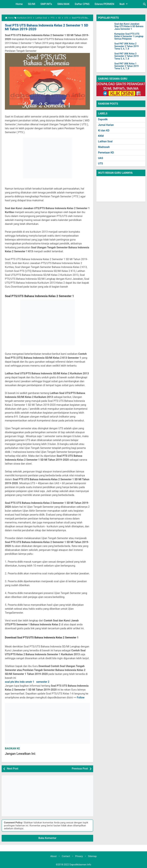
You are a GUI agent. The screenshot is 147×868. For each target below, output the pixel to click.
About (53, 856)
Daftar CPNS (82, 4)
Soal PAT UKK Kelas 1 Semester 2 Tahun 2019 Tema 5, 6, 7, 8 (126, 66)
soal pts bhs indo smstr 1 (20, 682)
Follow (81, 697)
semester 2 (43, 682)
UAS (101, 158)
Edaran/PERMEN (104, 4)
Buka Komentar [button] (47, 838)
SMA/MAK (63, 4)
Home (19, 4)
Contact (66, 856)
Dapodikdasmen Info (80, 864)
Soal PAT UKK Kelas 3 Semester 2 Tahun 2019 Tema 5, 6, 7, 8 (126, 56)
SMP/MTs (46, 4)
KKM (101, 136)
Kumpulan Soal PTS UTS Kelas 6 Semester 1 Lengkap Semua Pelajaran (129, 36)
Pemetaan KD (106, 153)
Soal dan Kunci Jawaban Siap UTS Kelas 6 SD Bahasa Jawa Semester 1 (129, 26)
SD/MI (32, 4)
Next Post (13, 768)
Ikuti (124, 4)
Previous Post (80, 768)
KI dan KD (104, 130)
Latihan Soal (105, 141)
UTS (101, 163)
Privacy (79, 856)
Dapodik (103, 119)
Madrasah (104, 147)
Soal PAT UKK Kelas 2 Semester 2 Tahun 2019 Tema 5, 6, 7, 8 (126, 46)
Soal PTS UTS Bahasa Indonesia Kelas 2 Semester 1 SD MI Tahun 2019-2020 (46, 27)
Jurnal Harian (106, 125)
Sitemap (92, 856)
